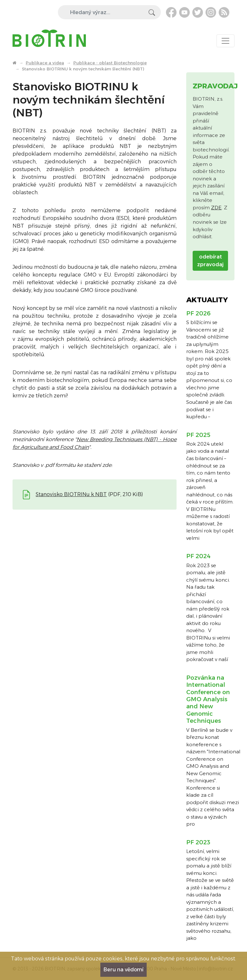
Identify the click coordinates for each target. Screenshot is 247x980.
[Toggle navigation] (225, 41)
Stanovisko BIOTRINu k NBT (71, 494)
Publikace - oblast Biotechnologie (110, 63)
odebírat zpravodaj (210, 261)
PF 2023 (198, 842)
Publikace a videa (45, 63)
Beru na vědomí (123, 970)
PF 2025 (198, 435)
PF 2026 (198, 313)
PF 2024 (198, 556)
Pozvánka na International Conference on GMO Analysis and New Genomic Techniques (208, 699)
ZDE (216, 208)
